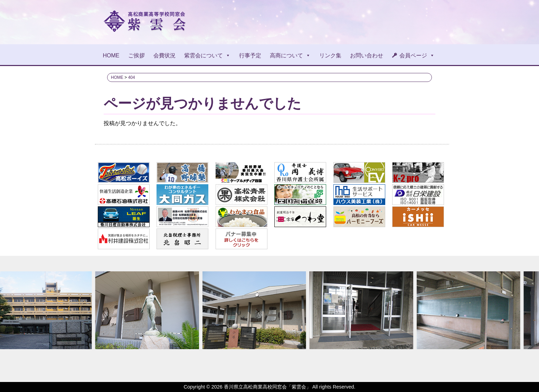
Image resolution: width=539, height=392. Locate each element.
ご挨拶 (136, 55)
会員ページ (417, 55)
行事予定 (250, 55)
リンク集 (330, 55)
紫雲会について (207, 55)
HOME (111, 55)
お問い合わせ (367, 55)
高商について (290, 55)
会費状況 (164, 55)
